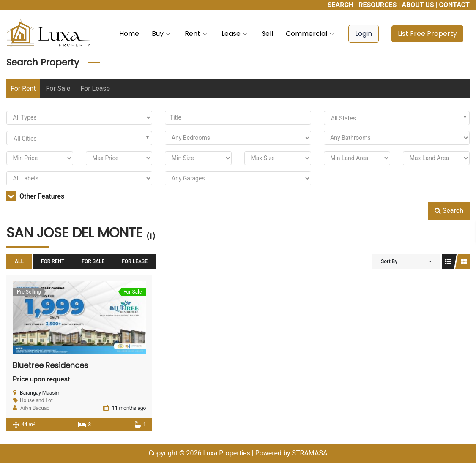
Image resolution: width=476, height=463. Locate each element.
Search (449, 211)
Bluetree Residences (51, 365)
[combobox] (397, 118)
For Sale (58, 89)
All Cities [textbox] (25, 139)
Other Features (35, 196)
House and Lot (36, 400)
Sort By (389, 261)
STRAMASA (309, 453)
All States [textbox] (343, 118)
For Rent (23, 89)
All (19, 261)
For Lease (95, 89)
